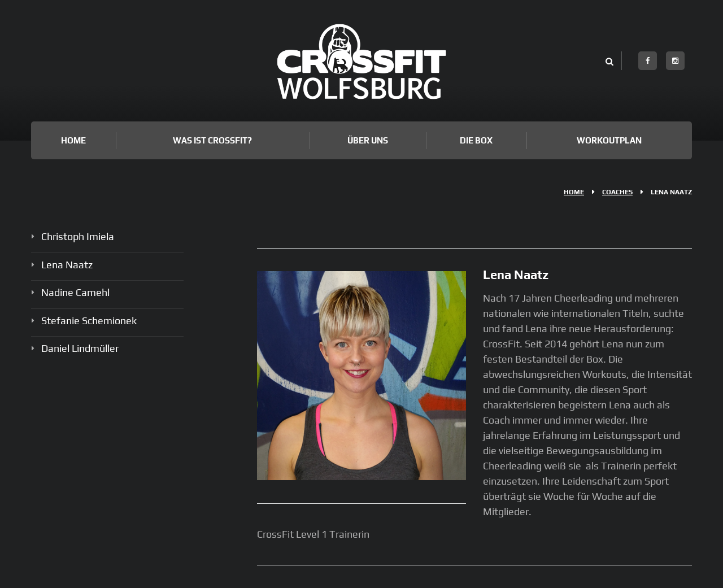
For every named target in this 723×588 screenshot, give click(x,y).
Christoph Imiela (78, 236)
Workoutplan (609, 140)
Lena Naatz (67, 265)
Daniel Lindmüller (80, 348)
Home (73, 140)
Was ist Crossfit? (212, 140)
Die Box (476, 140)
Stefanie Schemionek (89, 321)
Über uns (368, 140)
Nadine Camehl (75, 292)
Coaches (617, 192)
